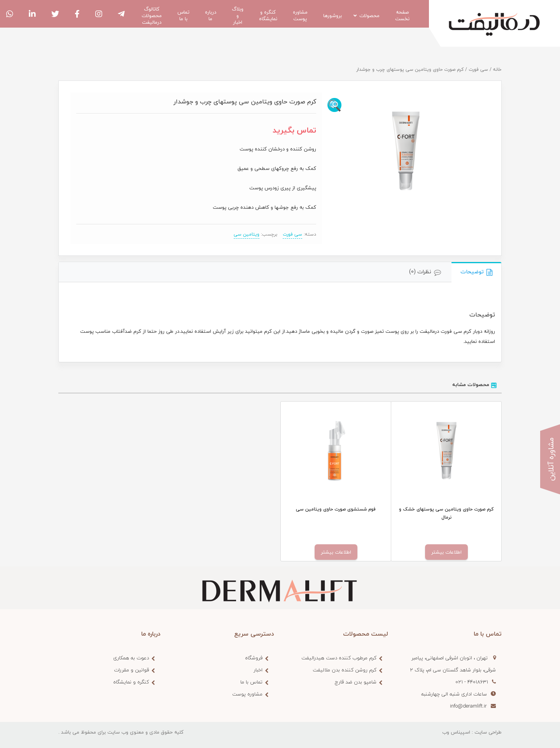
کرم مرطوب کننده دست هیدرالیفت (339, 658)
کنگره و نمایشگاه (131, 682)
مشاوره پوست (247, 694)
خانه (497, 69)
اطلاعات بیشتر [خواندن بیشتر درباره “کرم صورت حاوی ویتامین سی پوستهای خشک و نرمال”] (446, 552)
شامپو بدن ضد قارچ (356, 682)
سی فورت (478, 69)
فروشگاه (254, 658)
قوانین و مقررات (131, 670)
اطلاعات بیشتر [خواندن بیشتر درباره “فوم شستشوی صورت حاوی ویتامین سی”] (336, 552)
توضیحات (472, 272)
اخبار (258, 670)
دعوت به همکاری (131, 658)
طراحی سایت (488, 732)
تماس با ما (251, 682)
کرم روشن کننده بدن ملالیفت (345, 670)
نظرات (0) (420, 272)
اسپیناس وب (456, 732)
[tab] (476, 272)
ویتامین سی (247, 234)
